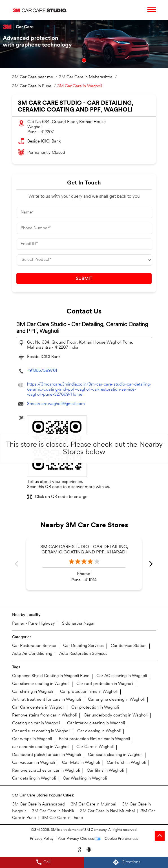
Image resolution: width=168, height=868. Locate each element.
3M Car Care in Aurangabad (38, 804)
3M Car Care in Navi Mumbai (107, 811)
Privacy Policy (42, 839)
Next (151, 564)
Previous (17, 564)
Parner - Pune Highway (34, 624)
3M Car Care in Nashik (53, 811)
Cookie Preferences (121, 839)
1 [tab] (84, 60)
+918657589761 (42, 371)
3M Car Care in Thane (62, 818)
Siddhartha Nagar (78, 624)
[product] (85, 260)
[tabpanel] (84, 44)
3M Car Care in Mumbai (93, 804)
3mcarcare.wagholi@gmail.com (56, 404)
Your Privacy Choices (76, 839)
